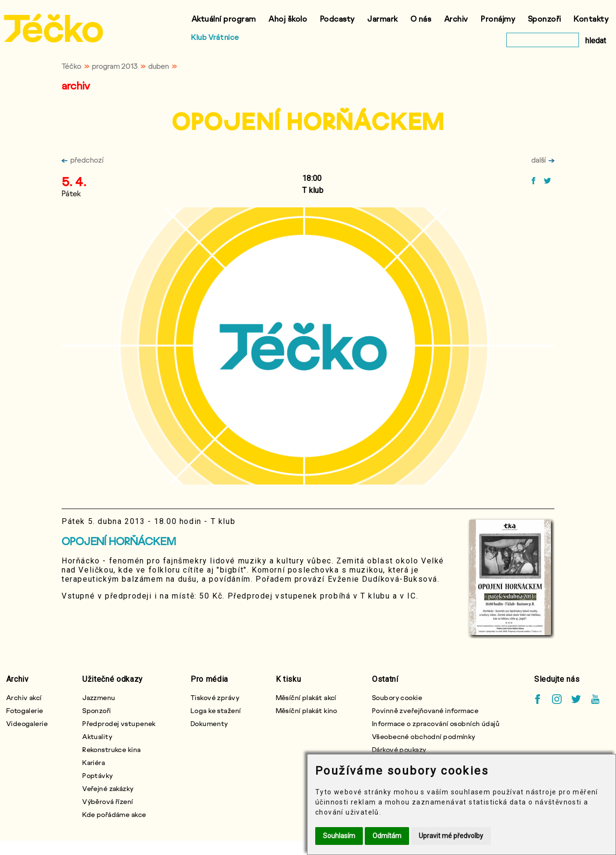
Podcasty (337, 19)
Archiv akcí (24, 697)
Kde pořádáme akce (114, 814)
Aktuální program (224, 19)
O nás (421, 19)
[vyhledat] (543, 40)
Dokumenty (209, 723)
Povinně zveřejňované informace (425, 710)
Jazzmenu (99, 697)
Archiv (456, 19)
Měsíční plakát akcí (306, 697)
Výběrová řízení (108, 801)
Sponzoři (545, 19)
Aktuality (97, 736)
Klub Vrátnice (215, 37)
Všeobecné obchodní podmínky (424, 736)
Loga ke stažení (216, 710)
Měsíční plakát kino (307, 710)
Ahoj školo (288, 19)
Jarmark (383, 19)
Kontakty (591, 19)
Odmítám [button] (387, 836)
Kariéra (94, 762)
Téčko (71, 66)
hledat (596, 41)
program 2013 (115, 66)
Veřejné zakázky (108, 788)
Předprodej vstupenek (119, 723)
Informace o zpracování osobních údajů (436, 723)
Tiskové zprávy (215, 697)
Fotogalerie (25, 710)
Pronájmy (498, 19)
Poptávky (98, 775)
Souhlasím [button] (339, 836)
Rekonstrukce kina (111, 749)
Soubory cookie (397, 697)
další (543, 160)
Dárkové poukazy (399, 749)
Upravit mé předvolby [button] (451, 836)
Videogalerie (27, 723)
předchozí (83, 160)
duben (159, 66)
